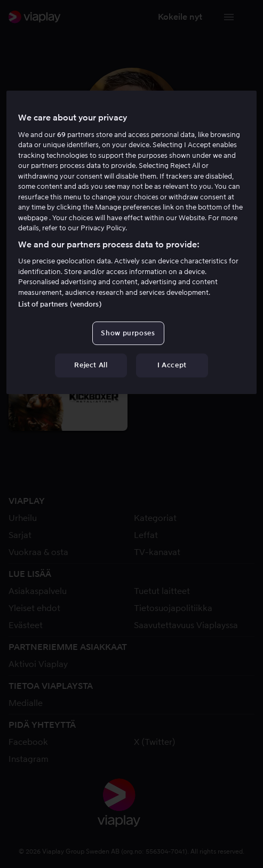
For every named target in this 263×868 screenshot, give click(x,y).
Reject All (91, 365)
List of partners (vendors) (60, 304)
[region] (131, 242)
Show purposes (128, 333)
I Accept (172, 365)
